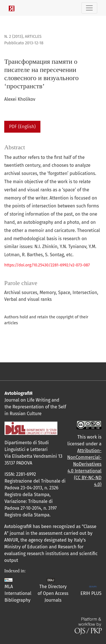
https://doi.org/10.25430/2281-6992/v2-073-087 (47, 265)
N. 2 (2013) (14, 37)
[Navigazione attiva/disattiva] (89, 8)
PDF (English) (22, 127)
